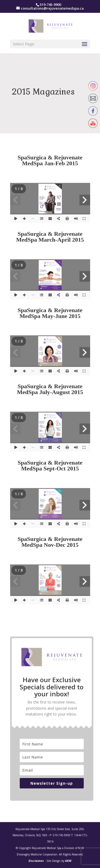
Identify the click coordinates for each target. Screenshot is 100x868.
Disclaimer (36, 861)
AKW (68, 861)
